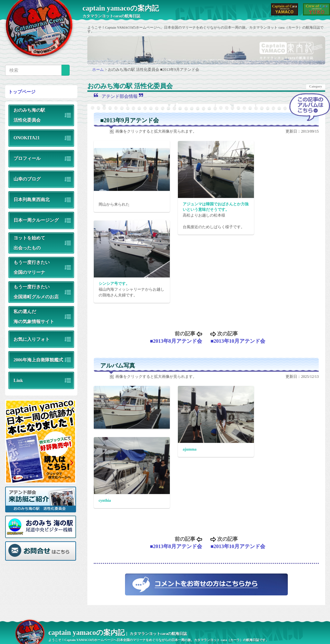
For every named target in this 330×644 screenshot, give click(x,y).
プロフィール (27, 158)
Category (316, 86)
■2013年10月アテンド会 (238, 341)
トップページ (22, 92)
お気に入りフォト (32, 339)
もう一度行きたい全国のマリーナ (32, 267)
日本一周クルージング (36, 220)
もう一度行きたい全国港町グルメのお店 (36, 292)
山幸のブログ (27, 179)
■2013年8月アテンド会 (176, 341)
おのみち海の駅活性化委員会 (29, 115)
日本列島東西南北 (32, 200)
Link (18, 380)
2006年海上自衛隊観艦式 (38, 360)
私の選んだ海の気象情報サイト (34, 317)
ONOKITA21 (27, 138)
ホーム (98, 70)
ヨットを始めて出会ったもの (29, 243)
